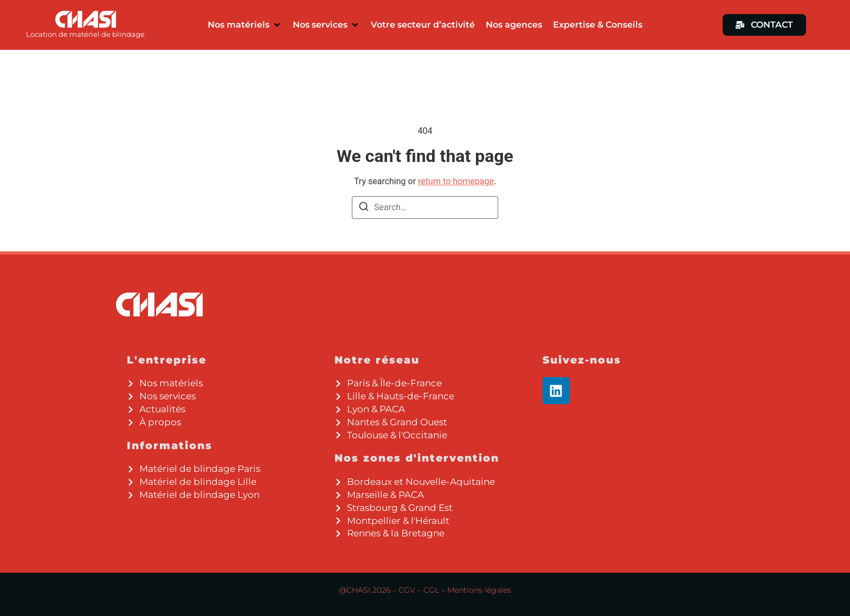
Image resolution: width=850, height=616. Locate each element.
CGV (407, 590)
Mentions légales (479, 590)
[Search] (364, 208)
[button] (245, 25)
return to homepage (456, 181)
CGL (431, 590)
